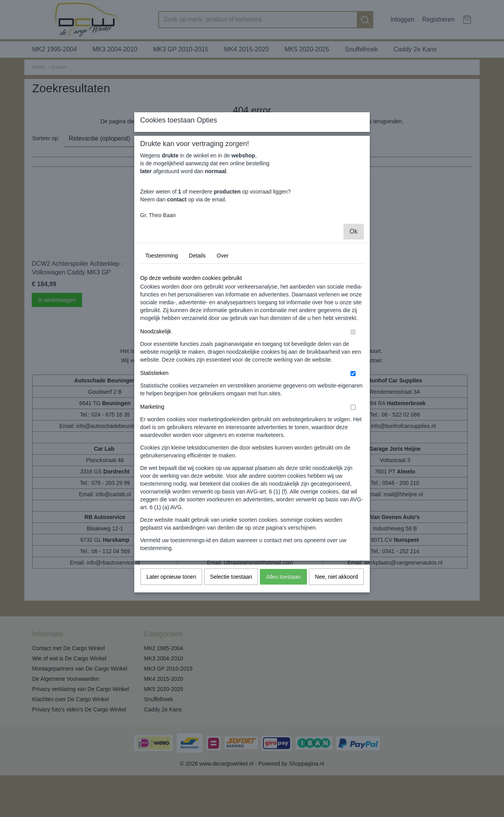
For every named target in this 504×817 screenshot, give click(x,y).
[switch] (353, 402)
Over (223, 325)
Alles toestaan (283, 647)
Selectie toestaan (231, 647)
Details (197, 325)
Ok (354, 301)
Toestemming (162, 325)
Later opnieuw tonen (171, 647)
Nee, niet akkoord (336, 647)
